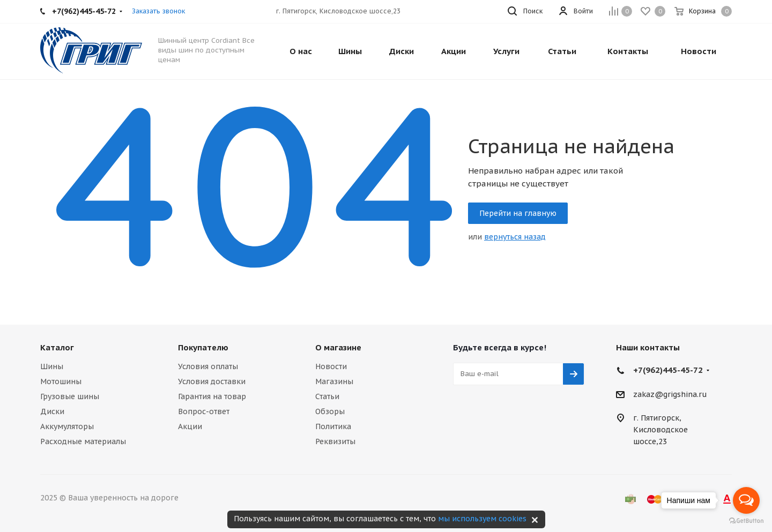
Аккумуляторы (67, 426)
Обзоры (330, 411)
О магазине (338, 347)
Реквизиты (335, 441)
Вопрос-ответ (204, 411)
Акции (190, 426)
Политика (333, 426)
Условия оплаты (208, 366)
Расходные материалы (83, 441)
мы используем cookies (482, 519)
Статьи (327, 396)
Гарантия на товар (212, 396)
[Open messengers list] (746, 500)
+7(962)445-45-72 (668, 370)
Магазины (334, 381)
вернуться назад (515, 237)
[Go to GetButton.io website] (746, 521)
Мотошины (61, 381)
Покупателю (203, 347)
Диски (52, 411)
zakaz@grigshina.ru (670, 394)
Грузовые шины (70, 396)
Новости (331, 366)
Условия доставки (212, 381)
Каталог (57, 347)
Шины (52, 366)
